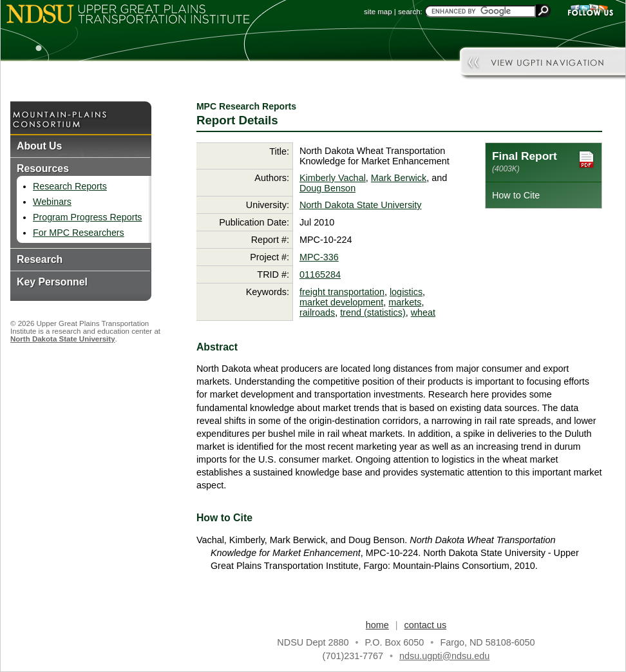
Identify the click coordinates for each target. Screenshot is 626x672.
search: (410, 12)
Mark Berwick (399, 178)
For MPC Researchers (79, 233)
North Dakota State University (63, 339)
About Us (39, 146)
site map (378, 12)
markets (405, 302)
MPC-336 (319, 257)
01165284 (320, 274)
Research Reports (70, 186)
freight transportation (342, 292)
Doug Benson (327, 188)
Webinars (52, 202)
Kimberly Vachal (333, 178)
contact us (426, 625)
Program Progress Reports (87, 217)
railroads (317, 312)
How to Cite (516, 195)
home (377, 625)
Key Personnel (52, 282)
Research (40, 259)
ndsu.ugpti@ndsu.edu (444, 656)
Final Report (544, 161)
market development (341, 302)
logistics (406, 292)
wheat (423, 312)
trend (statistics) (373, 312)
